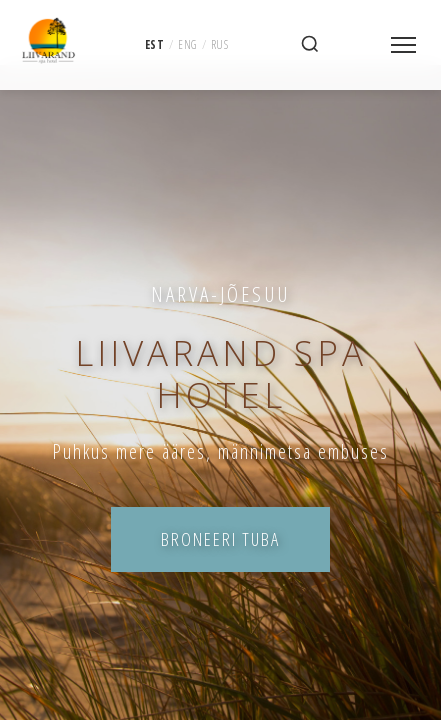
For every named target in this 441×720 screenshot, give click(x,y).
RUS (220, 44)
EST (155, 44)
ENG (187, 44)
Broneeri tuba (220, 539)
